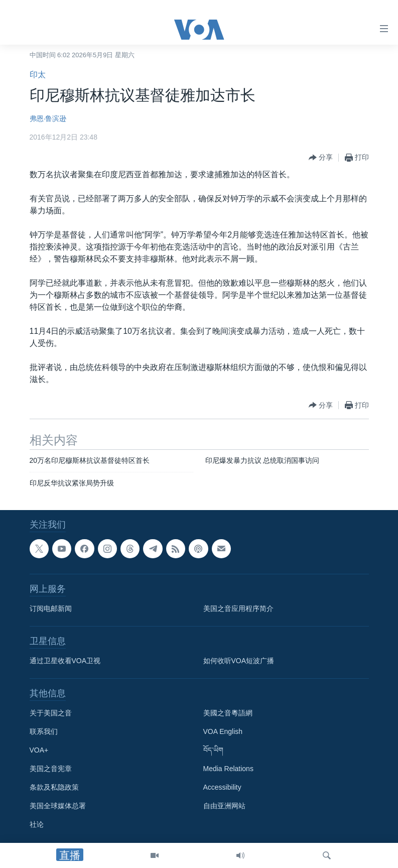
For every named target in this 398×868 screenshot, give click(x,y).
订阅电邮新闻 (51, 609)
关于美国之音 (51, 713)
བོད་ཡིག (213, 751)
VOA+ (39, 751)
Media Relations (228, 769)
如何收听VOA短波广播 (239, 661)
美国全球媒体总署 (58, 806)
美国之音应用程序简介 (238, 609)
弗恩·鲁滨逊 (48, 118)
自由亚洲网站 (224, 806)
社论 (37, 825)
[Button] (321, 158)
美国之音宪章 (51, 769)
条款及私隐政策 (54, 788)
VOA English (223, 732)
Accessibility (222, 788)
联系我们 (44, 732)
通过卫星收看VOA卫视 (65, 661)
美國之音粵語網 (228, 713)
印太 (38, 75)
